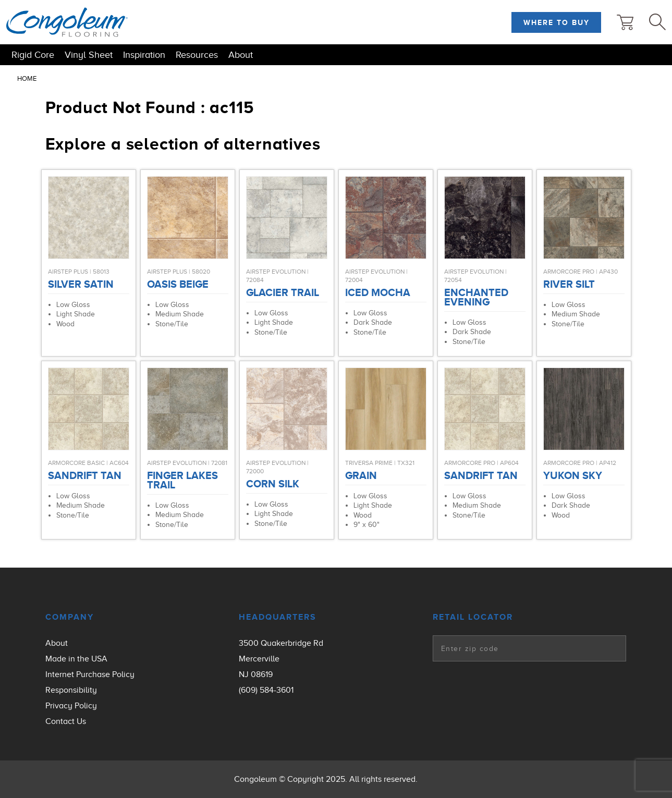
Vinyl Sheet (89, 55)
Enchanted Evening (476, 297)
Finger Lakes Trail (182, 480)
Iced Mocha (378, 292)
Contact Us (66, 721)
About (241, 55)
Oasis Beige (178, 284)
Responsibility (71, 690)
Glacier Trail (283, 292)
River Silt (569, 284)
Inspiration (144, 55)
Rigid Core (33, 55)
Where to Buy (557, 22)
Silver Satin (81, 284)
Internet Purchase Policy (90, 674)
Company (70, 617)
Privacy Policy (71, 706)
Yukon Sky (573, 475)
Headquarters (278, 617)
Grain (361, 475)
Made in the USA (76, 659)
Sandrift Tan (85, 475)
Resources (197, 55)
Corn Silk (273, 484)
